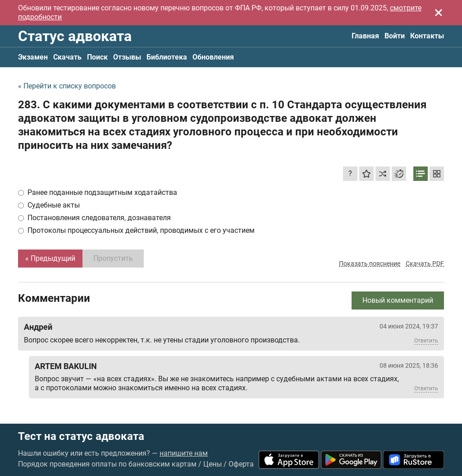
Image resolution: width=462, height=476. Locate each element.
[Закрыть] (439, 13)
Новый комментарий (398, 300)
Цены (213, 464)
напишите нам (184, 453)
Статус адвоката (75, 36)
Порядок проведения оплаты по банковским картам (107, 464)
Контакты (427, 36)
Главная (365, 36)
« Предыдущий (50, 258)
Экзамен (33, 57)
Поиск (97, 57)
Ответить (426, 341)
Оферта (241, 464)
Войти (395, 36)
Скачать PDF (425, 263)
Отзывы (127, 57)
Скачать (67, 57)
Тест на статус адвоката (81, 436)
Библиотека (167, 57)
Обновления (213, 57)
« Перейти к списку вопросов (67, 86)
